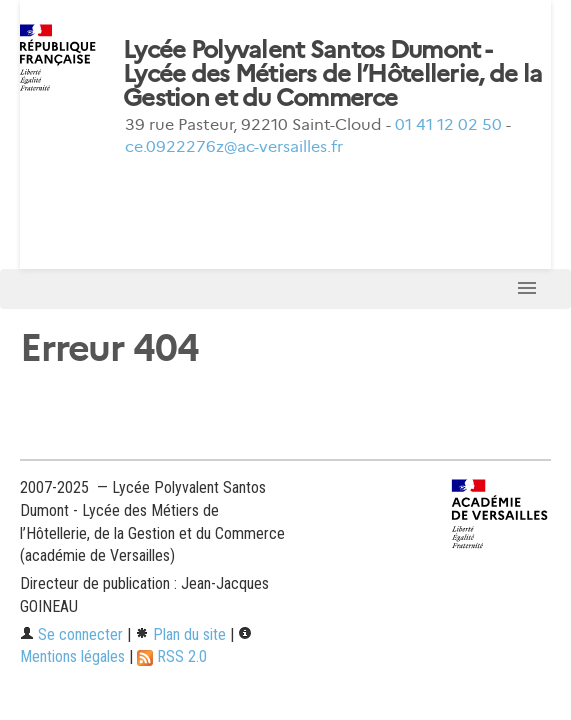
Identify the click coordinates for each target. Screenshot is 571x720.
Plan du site (180, 634)
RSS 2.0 (172, 656)
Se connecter (71, 634)
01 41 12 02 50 (448, 124)
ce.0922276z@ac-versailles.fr (234, 146)
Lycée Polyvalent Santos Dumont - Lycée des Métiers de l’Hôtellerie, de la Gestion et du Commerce (332, 74)
